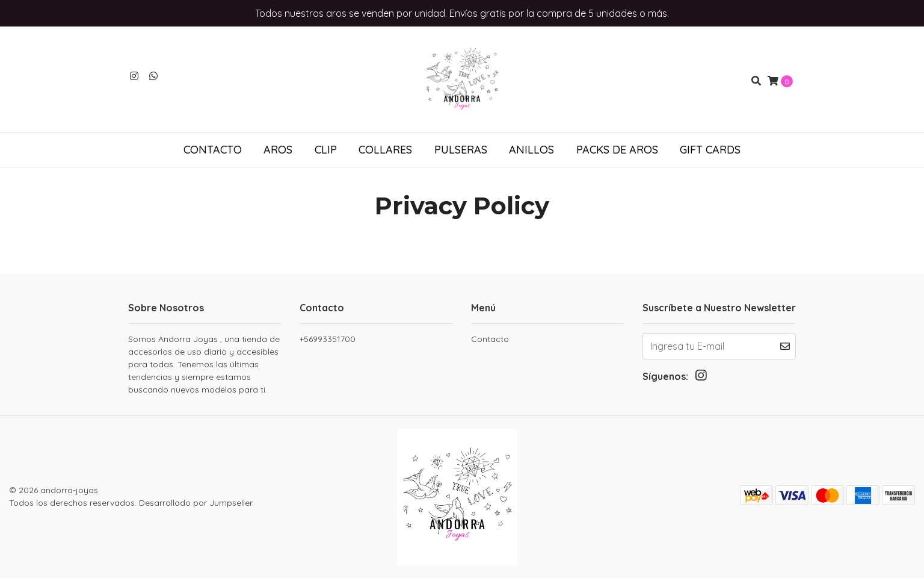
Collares (385, 150)
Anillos (531, 150)
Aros (278, 150)
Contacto (213, 150)
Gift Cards (710, 150)
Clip (326, 150)
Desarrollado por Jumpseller (196, 503)
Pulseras (461, 150)
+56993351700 (328, 339)
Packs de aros (617, 150)
